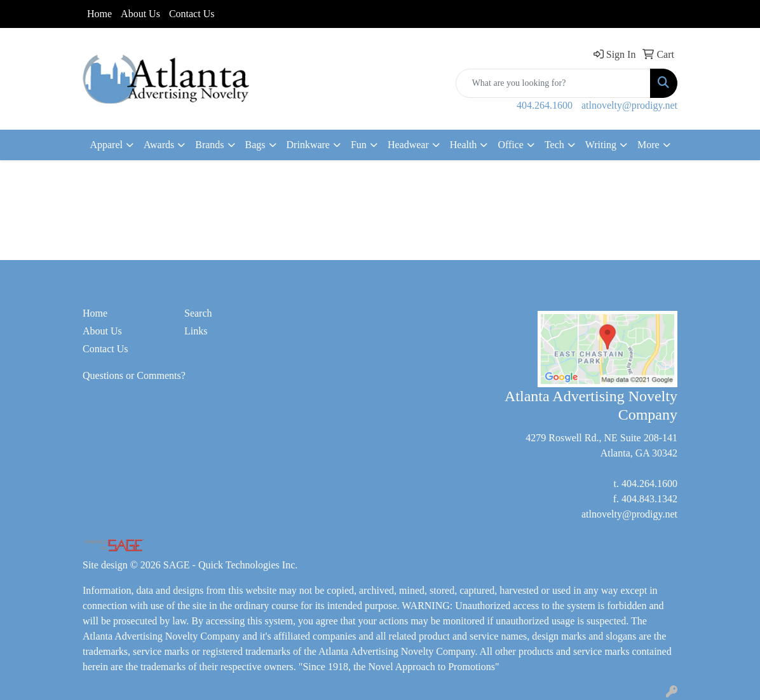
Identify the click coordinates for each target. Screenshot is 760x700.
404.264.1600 (545, 105)
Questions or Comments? (134, 375)
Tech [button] (554, 145)
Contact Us (192, 14)
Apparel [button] (106, 145)
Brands (209, 145)
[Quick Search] (553, 83)
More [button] (648, 145)
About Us (140, 14)
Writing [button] (601, 145)
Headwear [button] (408, 145)
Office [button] (511, 145)
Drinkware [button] (308, 145)
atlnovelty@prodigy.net (629, 105)
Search (198, 313)
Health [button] (464, 145)
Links (196, 331)
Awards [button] (159, 145)
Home (99, 14)
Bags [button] (255, 145)
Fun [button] (359, 145)
